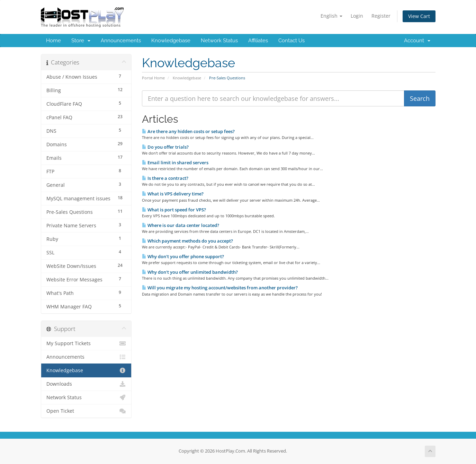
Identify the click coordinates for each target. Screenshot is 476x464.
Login (357, 16)
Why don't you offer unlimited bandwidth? (190, 272)
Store (81, 41)
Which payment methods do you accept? (187, 241)
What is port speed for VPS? (174, 210)
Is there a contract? (165, 178)
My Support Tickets (86, 343)
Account (417, 41)
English (331, 16)
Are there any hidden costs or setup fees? (188, 131)
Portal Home (153, 78)
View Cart (419, 16)
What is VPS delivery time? (173, 194)
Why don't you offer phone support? (183, 256)
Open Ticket (86, 411)
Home (53, 41)
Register (381, 16)
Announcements (121, 41)
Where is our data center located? (181, 225)
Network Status (219, 41)
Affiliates (258, 41)
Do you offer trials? (165, 147)
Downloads (86, 384)
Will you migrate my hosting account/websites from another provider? (220, 288)
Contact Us (291, 41)
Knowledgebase (171, 41)
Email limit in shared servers (175, 163)
